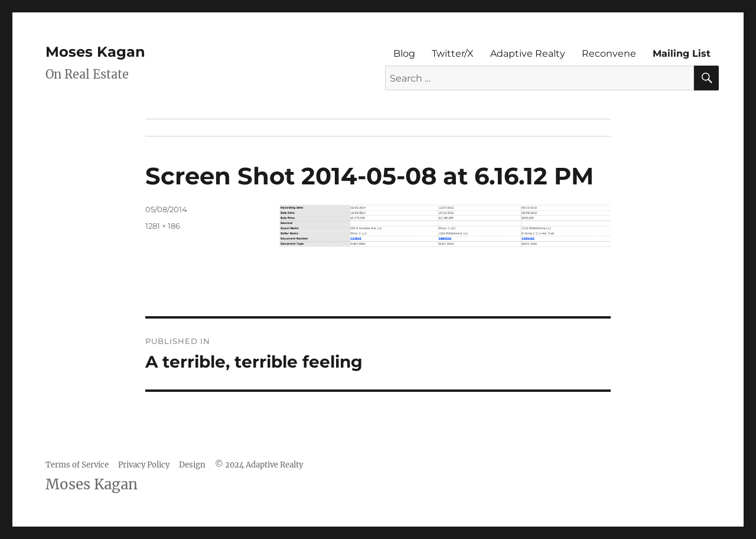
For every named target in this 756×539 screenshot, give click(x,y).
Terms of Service (77, 465)
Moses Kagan (95, 52)
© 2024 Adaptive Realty (259, 465)
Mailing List (682, 53)
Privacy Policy (144, 465)
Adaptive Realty (528, 53)
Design (192, 465)
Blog (404, 53)
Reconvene (609, 53)
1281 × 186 (163, 226)
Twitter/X (453, 53)
